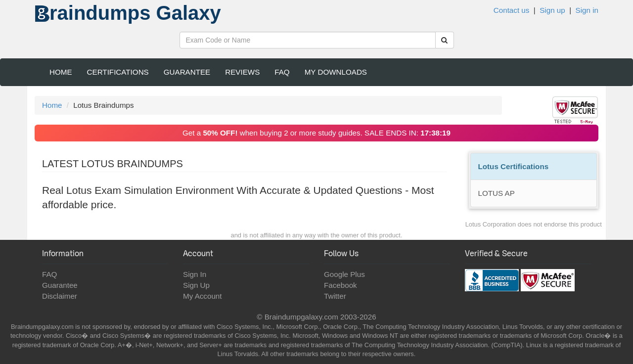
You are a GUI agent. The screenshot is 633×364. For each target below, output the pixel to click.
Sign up (552, 10)
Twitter (335, 296)
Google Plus (344, 274)
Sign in (587, 10)
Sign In (195, 274)
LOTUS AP (497, 193)
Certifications (118, 72)
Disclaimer (60, 296)
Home (61, 72)
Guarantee (187, 72)
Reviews (242, 72)
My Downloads (336, 72)
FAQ (282, 72)
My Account (203, 296)
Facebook (340, 285)
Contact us (512, 10)
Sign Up (196, 285)
